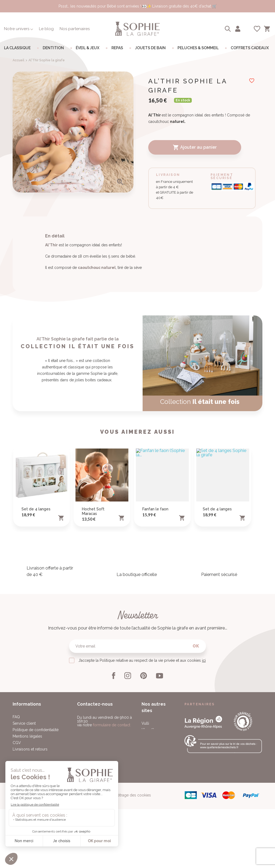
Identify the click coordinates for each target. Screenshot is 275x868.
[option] (73, 132)
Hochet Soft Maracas (93, 590)
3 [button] (75, 186)
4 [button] (80, 186)
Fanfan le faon (155, 588)
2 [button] (71, 186)
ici (204, 739)
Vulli (145, 802)
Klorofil (148, 809)
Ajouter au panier (195, 147)
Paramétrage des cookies (129, 859)
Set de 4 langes (36, 588)
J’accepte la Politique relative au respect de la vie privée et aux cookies (142, 739)
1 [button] (66, 186)
